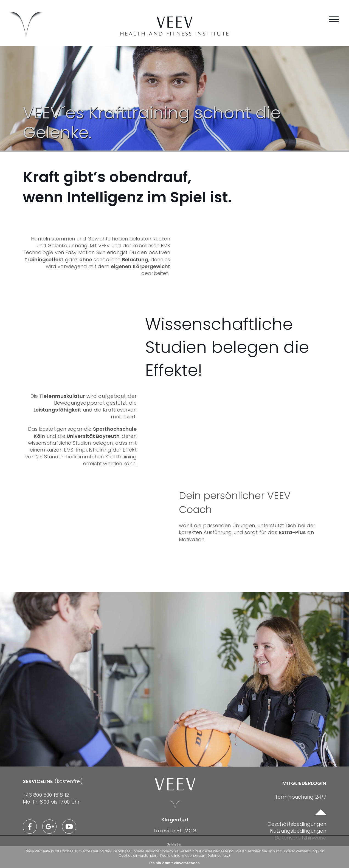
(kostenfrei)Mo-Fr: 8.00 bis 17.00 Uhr (56, 813)
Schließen (175, 844)
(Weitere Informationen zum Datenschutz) (199, 856)
